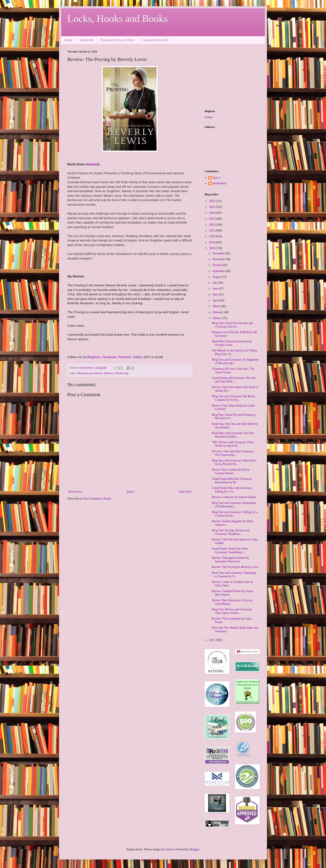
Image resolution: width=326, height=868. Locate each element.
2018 (212, 248)
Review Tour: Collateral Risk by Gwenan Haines (231, 471)
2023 (212, 219)
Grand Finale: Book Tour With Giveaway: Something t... (230, 550)
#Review (109, 373)
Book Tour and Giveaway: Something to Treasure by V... (234, 575)
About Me (86, 40)
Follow (209, 117)
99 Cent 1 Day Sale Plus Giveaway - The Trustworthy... (233, 453)
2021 (212, 231)
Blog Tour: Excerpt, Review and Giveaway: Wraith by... (231, 532)
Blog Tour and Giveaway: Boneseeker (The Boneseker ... (234, 505)
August (217, 277)
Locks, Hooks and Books (118, 19)
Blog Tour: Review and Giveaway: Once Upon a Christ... (232, 611)
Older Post (185, 492)
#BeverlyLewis (85, 373)
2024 (212, 213)
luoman (169, 849)
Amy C (217, 178)
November (219, 259)
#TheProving (121, 373)
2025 (212, 207)
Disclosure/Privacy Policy (118, 40)
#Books (99, 373)
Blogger (194, 849)
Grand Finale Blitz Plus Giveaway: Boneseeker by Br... (232, 481)
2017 (212, 640)
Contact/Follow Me (155, 40)
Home (69, 40)
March (217, 306)
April (216, 300)
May (215, 295)
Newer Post (75, 492)
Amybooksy (220, 183)
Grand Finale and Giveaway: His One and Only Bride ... (234, 380)
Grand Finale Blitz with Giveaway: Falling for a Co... (232, 490)
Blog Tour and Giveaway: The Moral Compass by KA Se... (233, 398)
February (218, 312)
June (215, 289)
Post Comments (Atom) (97, 499)
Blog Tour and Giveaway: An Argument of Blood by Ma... (235, 361)
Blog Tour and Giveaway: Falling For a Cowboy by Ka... (235, 514)
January (217, 318)
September (219, 271)
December (219, 253)
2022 (212, 225)
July (215, 283)
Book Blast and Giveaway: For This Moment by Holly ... (233, 435)
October (218, 265)
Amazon (92, 164)
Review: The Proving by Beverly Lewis (235, 567)
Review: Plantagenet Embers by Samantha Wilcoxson (230, 560)
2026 (212, 201)
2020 (212, 236)
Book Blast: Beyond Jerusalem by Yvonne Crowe (232, 343)
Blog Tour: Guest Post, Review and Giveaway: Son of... (232, 325)
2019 (212, 242)
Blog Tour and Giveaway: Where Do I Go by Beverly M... (234, 462)
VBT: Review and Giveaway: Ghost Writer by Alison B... (233, 444)
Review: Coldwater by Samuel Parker (234, 497)
